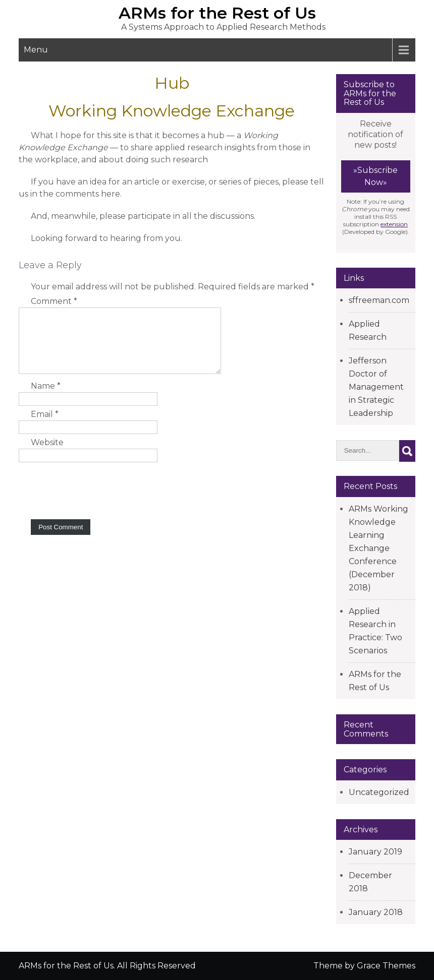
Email (45, 426)
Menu (36, 50)
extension (394, 224)
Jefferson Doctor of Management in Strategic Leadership (376, 387)
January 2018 (376, 912)
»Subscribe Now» (375, 176)
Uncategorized (379, 792)
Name (46, 398)
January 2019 (375, 852)
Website (47, 454)
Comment (54, 301)
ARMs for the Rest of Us (217, 13)
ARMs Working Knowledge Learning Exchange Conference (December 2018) (378, 548)
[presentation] (95, 502)
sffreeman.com (379, 300)
